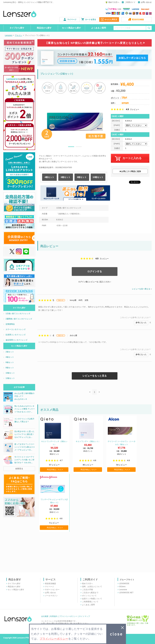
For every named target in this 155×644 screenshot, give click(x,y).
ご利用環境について (90, 602)
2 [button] (79, 147)
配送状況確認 (138, 20)
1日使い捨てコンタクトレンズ (18, 314)
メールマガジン (51, 596)
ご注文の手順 (87, 590)
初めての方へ (114, 2)
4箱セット (49, 177)
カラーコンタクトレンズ (16, 329)
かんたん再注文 (111, 20)
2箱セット (10, 352)
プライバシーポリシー (68, 616)
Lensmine (123, 590)
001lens (122, 587)
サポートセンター (52, 590)
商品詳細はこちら (54, 470)
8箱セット (82, 177)
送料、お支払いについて (92, 587)
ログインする (95, 271)
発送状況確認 (50, 584)
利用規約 (54, 616)
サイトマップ (84, 616)
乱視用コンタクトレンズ (16, 335)
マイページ (72, 20)
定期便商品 (10, 324)
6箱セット (66, 177)
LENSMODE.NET (126, 593)
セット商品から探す (71, 28)
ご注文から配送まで (90, 593)
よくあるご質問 (99, 28)
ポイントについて (89, 596)
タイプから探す (17, 28)
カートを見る (91, 20)
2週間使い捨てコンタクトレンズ (19, 319)
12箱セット (10, 378)
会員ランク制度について (92, 599)
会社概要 (45, 616)
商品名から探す (44, 28)
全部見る (19, 469)
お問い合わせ (146, 2)
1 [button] (71, 147)
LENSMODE (124, 584)
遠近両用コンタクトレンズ (16, 340)
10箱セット (98, 177)
